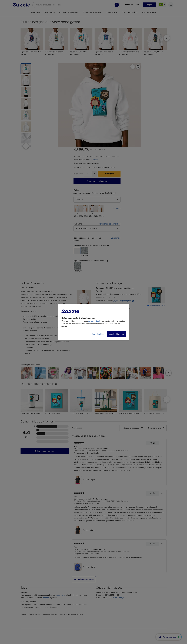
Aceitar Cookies (116, 334)
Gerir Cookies (98, 334)
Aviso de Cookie (95, 321)
